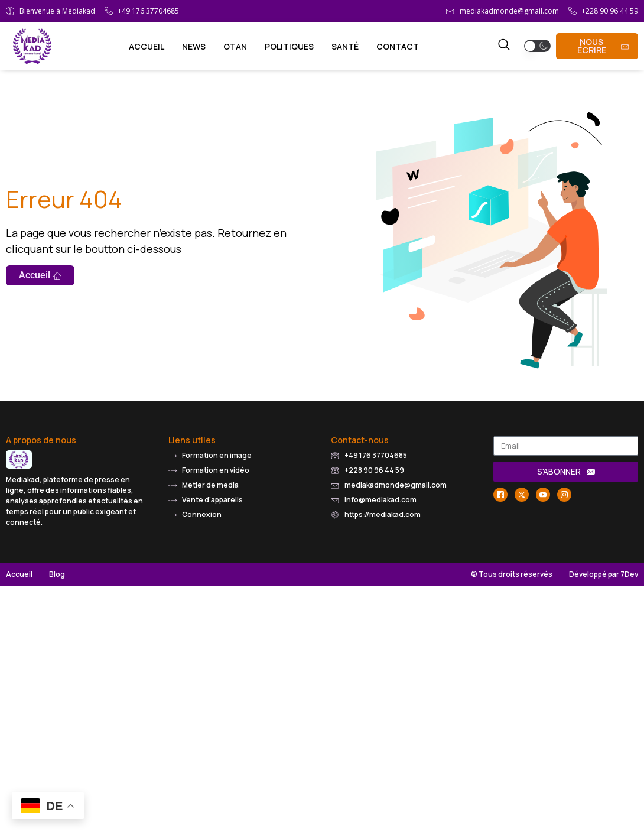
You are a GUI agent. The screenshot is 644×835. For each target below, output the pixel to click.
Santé (345, 46)
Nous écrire (603, 46)
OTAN (235, 46)
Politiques (289, 46)
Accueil (147, 46)
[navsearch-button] (504, 46)
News (194, 46)
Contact (398, 46)
